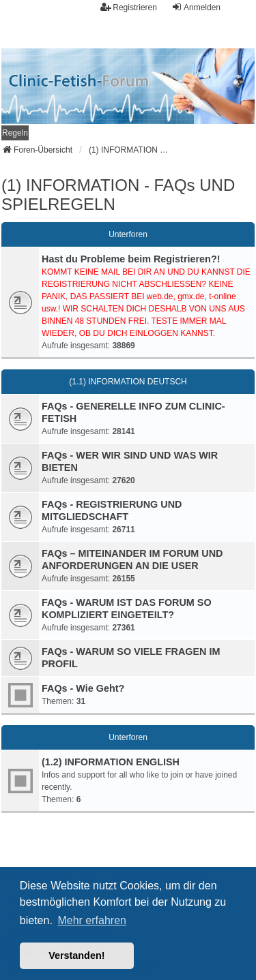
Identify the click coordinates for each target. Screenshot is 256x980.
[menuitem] (15, 133)
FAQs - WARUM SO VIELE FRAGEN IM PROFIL (131, 658)
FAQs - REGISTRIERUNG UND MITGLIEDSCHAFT (112, 510)
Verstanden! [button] (76, 955)
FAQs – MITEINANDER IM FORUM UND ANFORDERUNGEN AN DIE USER (132, 560)
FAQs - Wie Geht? (83, 688)
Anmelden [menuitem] (196, 7)
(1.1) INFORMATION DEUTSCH (128, 382)
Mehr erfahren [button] (92, 920)
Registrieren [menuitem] (129, 7)
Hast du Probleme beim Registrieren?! (131, 259)
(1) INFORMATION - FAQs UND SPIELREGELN (118, 195)
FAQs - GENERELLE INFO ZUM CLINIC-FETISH (133, 412)
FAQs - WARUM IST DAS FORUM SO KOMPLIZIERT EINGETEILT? (127, 609)
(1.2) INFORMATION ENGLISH (111, 762)
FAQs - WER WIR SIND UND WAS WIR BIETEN (130, 461)
